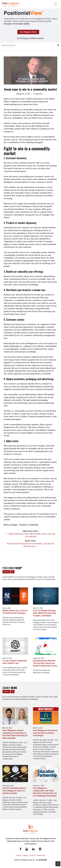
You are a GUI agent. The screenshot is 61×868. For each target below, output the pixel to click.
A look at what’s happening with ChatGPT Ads (15, 662)
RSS (12, 572)
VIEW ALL (6, 572)
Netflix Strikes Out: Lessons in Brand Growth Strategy (15, 612)
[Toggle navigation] (56, 4)
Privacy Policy (41, 855)
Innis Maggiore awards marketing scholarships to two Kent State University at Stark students (15, 734)
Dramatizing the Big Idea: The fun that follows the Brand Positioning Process (45, 663)
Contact (32, 855)
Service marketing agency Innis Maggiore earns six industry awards (14, 791)
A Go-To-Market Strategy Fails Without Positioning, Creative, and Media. (45, 613)
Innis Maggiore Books (28, 32)
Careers (19, 855)
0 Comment (38, 94)
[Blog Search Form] (29, 45)
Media (25, 855)
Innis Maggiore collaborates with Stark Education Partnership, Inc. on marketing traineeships (45, 792)
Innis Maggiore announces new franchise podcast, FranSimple (45, 733)
